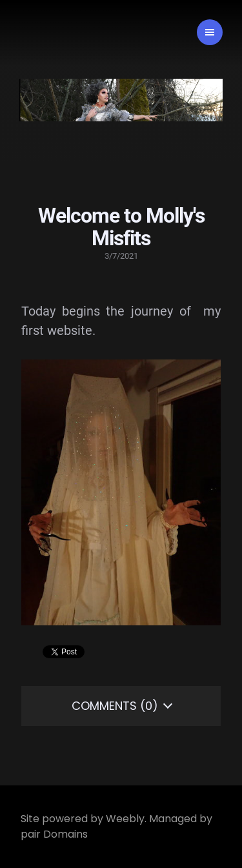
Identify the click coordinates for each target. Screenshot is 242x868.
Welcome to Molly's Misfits (121, 227)
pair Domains (54, 834)
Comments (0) (115, 706)
